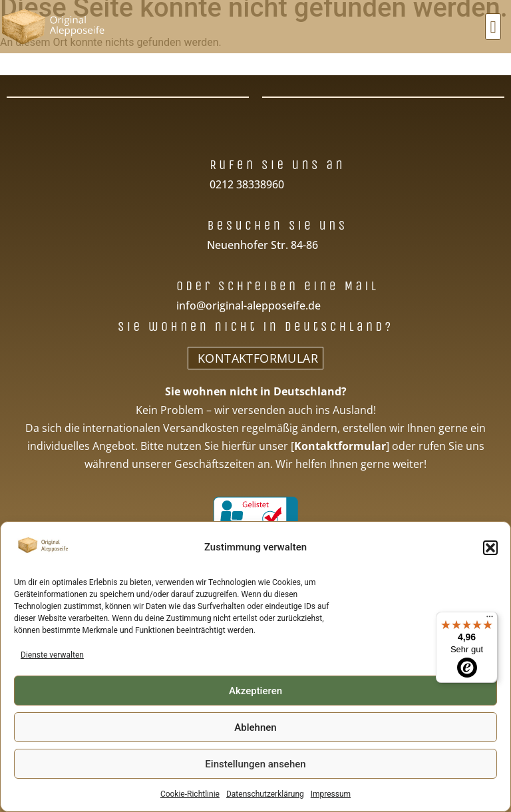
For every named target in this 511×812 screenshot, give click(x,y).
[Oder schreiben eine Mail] (155, 285)
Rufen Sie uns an (277, 165)
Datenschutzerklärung (265, 794)
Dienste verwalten (52, 655)
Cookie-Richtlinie (190, 794)
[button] (490, 548)
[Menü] (490, 620)
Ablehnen (255, 727)
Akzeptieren (255, 691)
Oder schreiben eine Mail (277, 286)
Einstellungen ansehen (255, 764)
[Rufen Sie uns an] (188, 163)
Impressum (331, 794)
